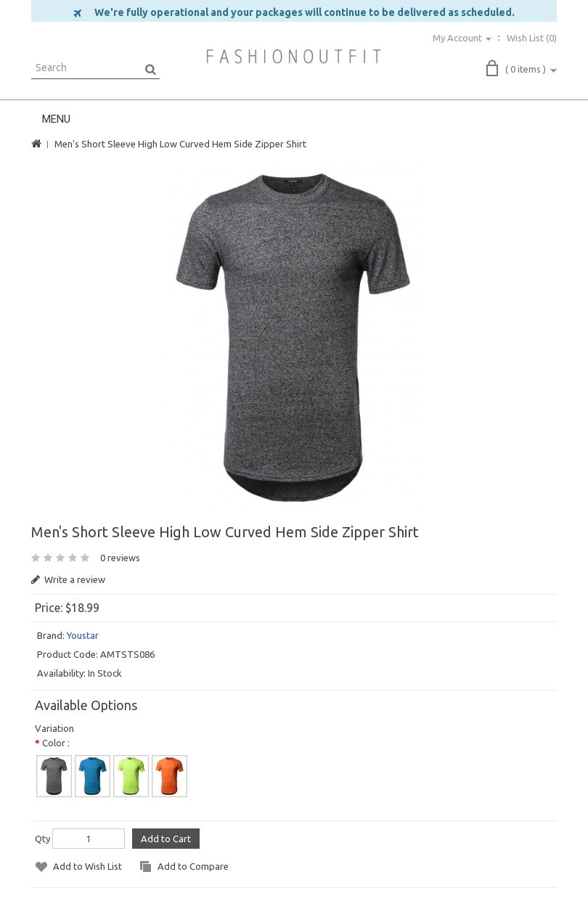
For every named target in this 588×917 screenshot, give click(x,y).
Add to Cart (166, 839)
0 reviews (120, 558)
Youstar (83, 635)
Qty (42, 839)
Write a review (68, 579)
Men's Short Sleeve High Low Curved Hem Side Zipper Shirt (180, 144)
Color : (56, 743)
